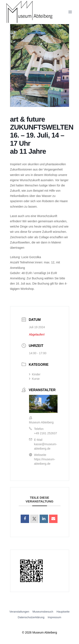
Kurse (34, 379)
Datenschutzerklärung (31, 617)
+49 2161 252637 (46, 433)
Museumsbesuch (43, 612)
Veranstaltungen (19, 612)
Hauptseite (63, 612)
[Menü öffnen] (70, 12)
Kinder (35, 374)
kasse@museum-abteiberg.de (46, 446)
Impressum (54, 617)
